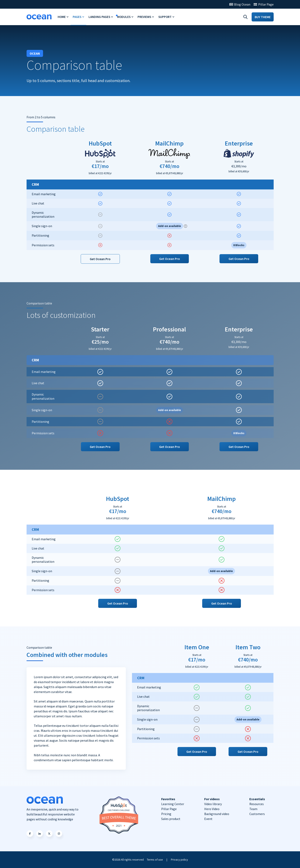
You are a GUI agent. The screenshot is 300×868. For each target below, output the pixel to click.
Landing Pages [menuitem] (99, 17)
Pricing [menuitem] (166, 814)
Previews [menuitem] (144, 17)
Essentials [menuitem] (257, 799)
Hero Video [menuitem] (212, 809)
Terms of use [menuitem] (155, 860)
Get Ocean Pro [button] (100, 259)
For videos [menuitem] (212, 799)
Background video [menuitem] (217, 814)
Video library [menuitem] (213, 804)
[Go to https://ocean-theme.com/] (39, 17)
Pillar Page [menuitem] (169, 809)
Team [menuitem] (253, 809)
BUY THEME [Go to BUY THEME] (263, 17)
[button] (30, 834)
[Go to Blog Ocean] (240, 4)
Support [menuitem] (165, 17)
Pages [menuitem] (77, 17)
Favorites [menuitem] (168, 799)
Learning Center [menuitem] (173, 804)
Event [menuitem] (208, 819)
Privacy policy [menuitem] (179, 860)
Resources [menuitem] (257, 804)
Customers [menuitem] (257, 814)
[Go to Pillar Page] (264, 4)
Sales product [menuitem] (171, 819)
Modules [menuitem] (124, 17)
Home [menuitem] (62, 17)
